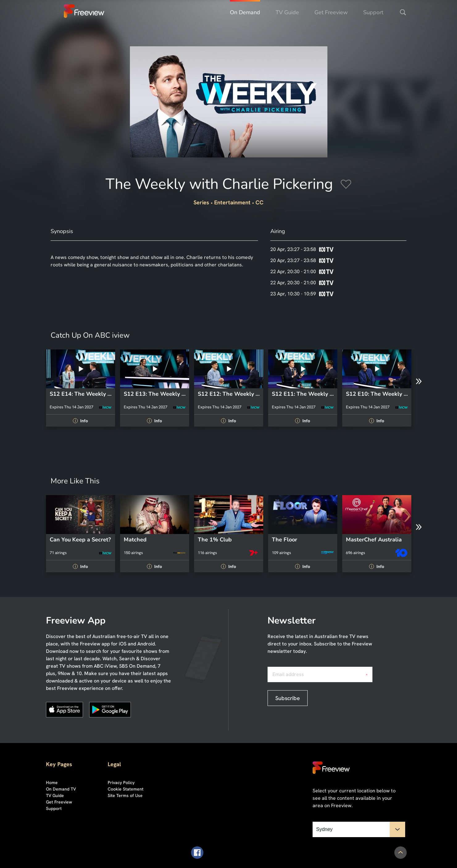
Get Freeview (331, 12)
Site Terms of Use (125, 795)
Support (373, 12)
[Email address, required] (320, 674)
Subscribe (288, 698)
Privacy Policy (121, 782)
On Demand (245, 12)
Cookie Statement (126, 789)
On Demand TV (61, 789)
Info (80, 421)
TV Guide (287, 12)
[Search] (403, 12)
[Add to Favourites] (346, 185)
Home (52, 782)
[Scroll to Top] (401, 853)
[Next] (419, 382)
